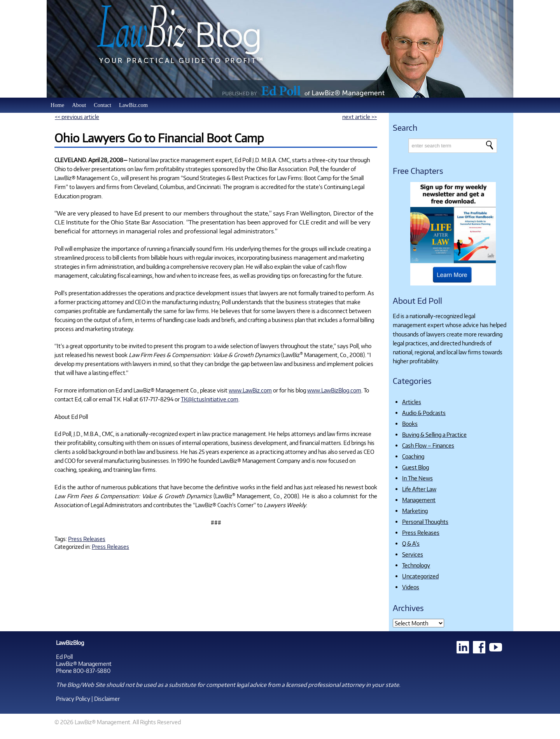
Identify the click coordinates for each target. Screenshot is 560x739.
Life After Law (419, 489)
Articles (412, 402)
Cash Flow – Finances (428, 445)
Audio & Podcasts (424, 413)
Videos (411, 587)
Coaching (413, 456)
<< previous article (77, 117)
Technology (416, 565)
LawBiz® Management (84, 664)
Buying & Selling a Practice (434, 434)
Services (413, 554)
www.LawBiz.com (250, 390)
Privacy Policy (73, 699)
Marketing (415, 511)
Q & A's (411, 543)
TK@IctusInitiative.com (210, 399)
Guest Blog (416, 467)
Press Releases (87, 539)
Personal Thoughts (425, 522)
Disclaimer (107, 699)
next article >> (360, 117)
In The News (417, 478)
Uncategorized (420, 576)
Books (410, 424)
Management (419, 500)
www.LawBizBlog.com (334, 390)
